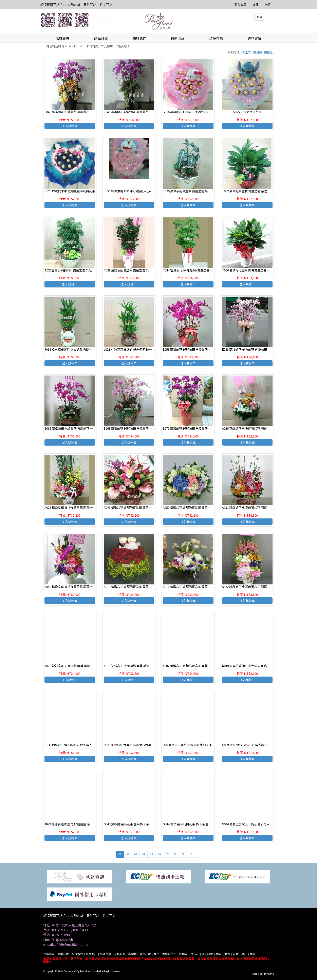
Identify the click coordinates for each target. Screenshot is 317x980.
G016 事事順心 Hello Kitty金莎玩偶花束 (190, 112)
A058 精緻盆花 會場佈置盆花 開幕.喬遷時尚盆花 (76, 587)
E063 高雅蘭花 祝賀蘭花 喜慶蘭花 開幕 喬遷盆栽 (136, 428)
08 (175, 854)
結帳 (268, 5)
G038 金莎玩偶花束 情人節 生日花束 (188, 745)
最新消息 (178, 38)
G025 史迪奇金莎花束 (247, 112)
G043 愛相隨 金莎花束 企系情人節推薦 (129, 824)
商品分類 (101, 38)
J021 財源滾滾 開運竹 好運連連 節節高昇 (131, 349)
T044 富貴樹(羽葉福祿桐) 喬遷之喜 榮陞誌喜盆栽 (195, 270)
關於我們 (139, 38)
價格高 (258, 52)
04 (144, 854)
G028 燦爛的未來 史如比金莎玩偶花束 (70, 191)
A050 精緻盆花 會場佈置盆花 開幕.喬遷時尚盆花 (195, 507)
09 (183, 854)
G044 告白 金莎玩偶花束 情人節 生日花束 (190, 824)
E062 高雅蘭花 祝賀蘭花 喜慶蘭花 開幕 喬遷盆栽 (77, 428)
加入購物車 (70, 126)
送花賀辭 (255, 38)
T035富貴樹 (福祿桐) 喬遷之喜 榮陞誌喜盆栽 (74, 270)
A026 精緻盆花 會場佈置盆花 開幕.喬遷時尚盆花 (254, 428)
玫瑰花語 (216, 38)
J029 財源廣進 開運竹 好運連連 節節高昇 (72, 824)
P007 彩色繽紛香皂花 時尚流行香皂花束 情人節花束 (138, 745)
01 (120, 854)
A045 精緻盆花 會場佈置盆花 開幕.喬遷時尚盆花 (136, 507)
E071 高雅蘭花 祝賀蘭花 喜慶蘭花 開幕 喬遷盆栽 (195, 428)
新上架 (247, 52)
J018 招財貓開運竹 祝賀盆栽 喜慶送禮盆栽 (73, 349)
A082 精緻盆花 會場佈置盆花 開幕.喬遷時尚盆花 (195, 666)
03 (136, 854)
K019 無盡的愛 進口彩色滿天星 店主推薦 (249, 666)
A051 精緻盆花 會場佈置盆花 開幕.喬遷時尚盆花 (254, 507)
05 (151, 854)
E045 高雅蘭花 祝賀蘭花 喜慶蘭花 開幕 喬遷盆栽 (77, 112)
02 (128, 854)
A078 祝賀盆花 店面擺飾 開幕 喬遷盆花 (129, 666)
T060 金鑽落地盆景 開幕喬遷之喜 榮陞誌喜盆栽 (254, 270)
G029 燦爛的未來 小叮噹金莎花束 (129, 191)
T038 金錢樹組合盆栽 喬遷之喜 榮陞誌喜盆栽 (134, 270)
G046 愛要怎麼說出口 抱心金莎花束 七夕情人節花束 (257, 824)
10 (191, 854)
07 (167, 854)
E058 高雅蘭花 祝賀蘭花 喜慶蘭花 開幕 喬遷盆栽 (254, 349)
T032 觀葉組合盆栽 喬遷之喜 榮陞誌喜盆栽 (251, 191)
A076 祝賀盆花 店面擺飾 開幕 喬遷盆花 (70, 666)
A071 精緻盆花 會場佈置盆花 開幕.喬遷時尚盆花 (195, 587)
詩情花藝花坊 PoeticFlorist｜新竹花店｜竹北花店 (76, 4)
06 (159, 854)
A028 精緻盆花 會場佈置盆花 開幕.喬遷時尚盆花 (76, 507)
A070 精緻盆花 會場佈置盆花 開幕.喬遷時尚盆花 (136, 587)
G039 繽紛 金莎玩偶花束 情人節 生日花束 (249, 745)
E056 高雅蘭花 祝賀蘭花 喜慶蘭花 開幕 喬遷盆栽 (195, 349)
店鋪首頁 (62, 38)
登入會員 (240, 5)
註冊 (256, 5)
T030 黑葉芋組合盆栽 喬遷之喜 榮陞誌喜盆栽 (193, 191)
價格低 (268, 52)
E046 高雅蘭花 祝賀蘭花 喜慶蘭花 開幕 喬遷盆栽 (136, 112)
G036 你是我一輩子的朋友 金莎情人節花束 (73, 745)
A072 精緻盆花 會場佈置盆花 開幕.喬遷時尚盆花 (254, 587)
